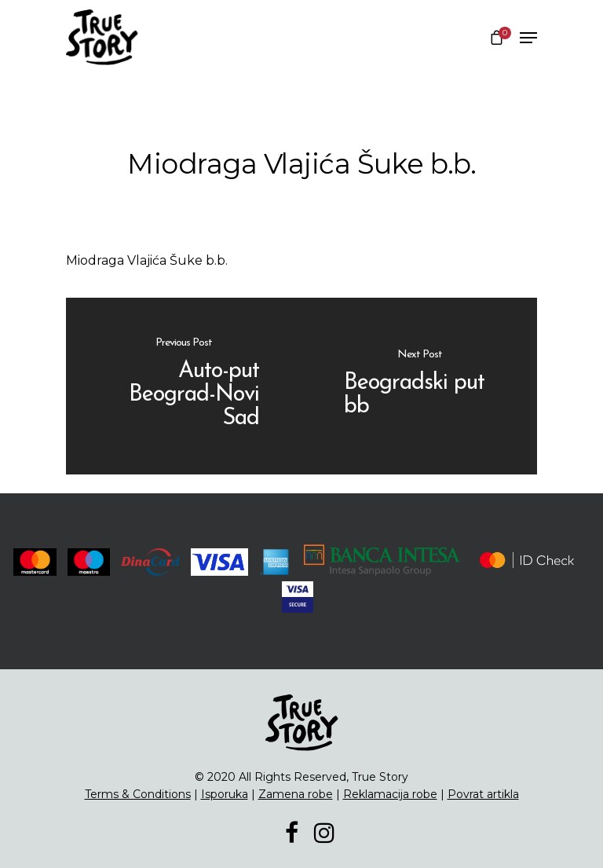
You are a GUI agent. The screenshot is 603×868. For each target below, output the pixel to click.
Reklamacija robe (390, 794)
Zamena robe (296, 794)
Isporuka (225, 794)
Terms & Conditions (138, 794)
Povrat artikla (483, 794)
